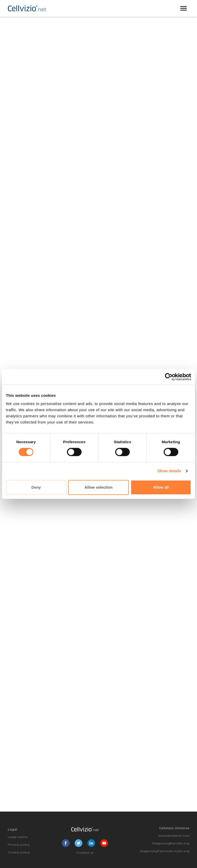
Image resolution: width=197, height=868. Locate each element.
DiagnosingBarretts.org (171, 843)
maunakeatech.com (174, 836)
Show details (169, 471)
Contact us (85, 853)
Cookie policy (19, 852)
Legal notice (18, 837)
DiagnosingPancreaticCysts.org (165, 851)
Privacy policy (19, 845)
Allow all (161, 487)
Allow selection (98, 487)
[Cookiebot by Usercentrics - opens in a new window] (169, 377)
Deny (36, 487)
